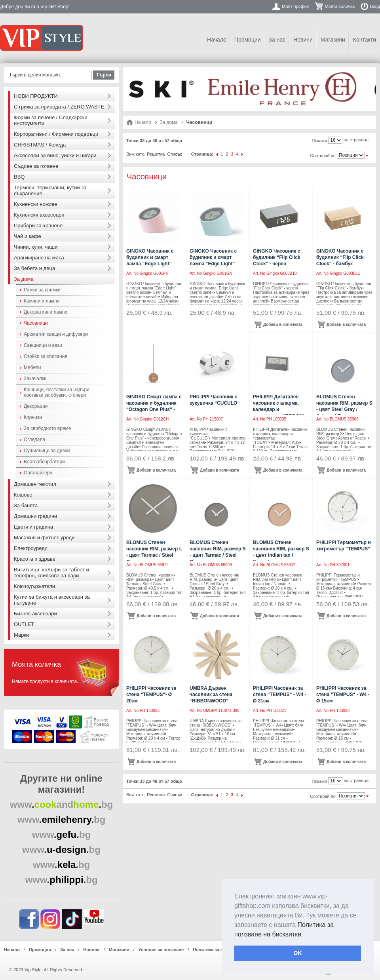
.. (62, 804)
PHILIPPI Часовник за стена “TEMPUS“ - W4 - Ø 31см (279, 695)
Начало (217, 40)
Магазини (333, 40)
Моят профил (295, 6)
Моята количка (340, 6)
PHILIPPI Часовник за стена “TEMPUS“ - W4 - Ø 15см (343, 695)
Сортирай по (323, 156)
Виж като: (136, 154)
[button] (306, 935)
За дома (169, 122)
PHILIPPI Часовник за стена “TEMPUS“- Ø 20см (151, 695)
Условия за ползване (161, 950)
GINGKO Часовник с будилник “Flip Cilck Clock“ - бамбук (340, 257)
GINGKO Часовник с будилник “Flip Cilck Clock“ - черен (277, 257)
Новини (303, 40)
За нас (277, 40)
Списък (174, 154)
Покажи (320, 141)
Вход (375, 6)
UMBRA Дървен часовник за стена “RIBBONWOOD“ (211, 695)
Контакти (365, 40)
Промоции (248, 40)
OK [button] (298, 953)
